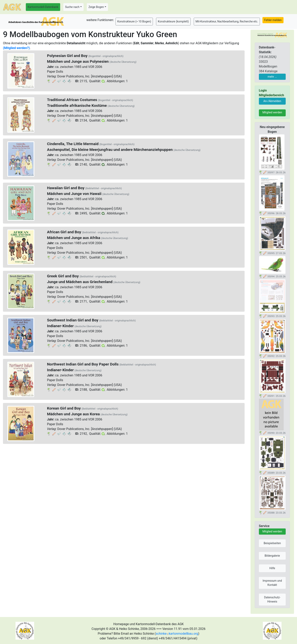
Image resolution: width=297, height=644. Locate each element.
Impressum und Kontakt (272, 583)
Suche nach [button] (72, 7)
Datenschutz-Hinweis (272, 599)
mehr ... (272, 77)
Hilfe (272, 568)
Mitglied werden (272, 112)
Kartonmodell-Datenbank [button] (43, 7)
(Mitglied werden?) (16, 48)
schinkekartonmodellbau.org (177, 634)
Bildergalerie (272, 556)
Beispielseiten (272, 543)
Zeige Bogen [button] (96, 7)
